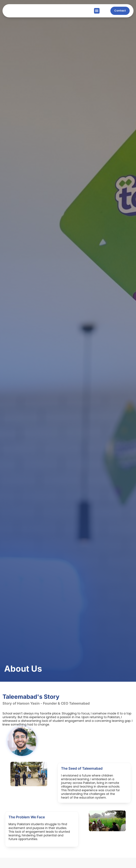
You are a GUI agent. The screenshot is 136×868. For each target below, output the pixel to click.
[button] (97, 11)
